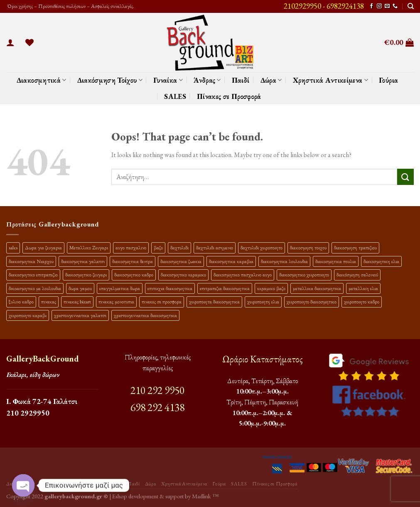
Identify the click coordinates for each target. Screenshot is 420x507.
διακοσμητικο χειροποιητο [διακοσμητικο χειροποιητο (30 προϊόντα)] (304, 274)
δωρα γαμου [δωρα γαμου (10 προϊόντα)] (80, 288)
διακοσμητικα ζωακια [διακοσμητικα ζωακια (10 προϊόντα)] (181, 261)
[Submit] (405, 177)
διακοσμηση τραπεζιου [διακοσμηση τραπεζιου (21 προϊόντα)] (355, 247)
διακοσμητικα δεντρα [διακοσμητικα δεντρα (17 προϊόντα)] (133, 261)
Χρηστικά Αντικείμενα (331, 80)
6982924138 (345, 6)
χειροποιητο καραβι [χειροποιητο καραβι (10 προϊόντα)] (28, 315)
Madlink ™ (205, 496)
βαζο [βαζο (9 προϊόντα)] (158, 247)
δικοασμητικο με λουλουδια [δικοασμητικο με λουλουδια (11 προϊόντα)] (35, 288)
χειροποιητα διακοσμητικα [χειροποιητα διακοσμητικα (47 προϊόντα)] (214, 301)
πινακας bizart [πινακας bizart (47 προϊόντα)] (77, 301)
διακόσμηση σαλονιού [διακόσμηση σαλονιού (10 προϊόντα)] (357, 274)
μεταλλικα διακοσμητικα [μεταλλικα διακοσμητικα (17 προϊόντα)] (317, 288)
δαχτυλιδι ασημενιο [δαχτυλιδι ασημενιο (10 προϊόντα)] (215, 247)
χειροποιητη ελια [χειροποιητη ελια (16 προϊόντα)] (263, 301)
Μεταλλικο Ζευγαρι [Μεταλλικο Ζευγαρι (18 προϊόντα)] (89, 247)
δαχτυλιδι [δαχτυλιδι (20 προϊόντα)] (179, 247)
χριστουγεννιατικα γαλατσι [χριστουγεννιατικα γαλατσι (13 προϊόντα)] (80, 315)
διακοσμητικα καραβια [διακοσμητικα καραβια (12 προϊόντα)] (231, 261)
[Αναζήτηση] (411, 6)
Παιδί (241, 80)
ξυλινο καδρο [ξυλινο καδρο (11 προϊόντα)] (21, 301)
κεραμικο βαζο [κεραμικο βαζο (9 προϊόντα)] (271, 288)
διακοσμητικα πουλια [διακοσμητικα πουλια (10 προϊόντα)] (336, 261)
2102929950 (302, 6)
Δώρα (271, 80)
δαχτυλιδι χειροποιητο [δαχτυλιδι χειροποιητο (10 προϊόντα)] (262, 247)
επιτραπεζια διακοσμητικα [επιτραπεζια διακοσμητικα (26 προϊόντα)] (225, 288)
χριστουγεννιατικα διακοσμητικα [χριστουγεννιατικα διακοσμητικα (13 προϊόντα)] (145, 315)
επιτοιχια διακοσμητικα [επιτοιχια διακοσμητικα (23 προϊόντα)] (170, 288)
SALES (175, 96)
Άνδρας (207, 80)
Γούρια (388, 80)
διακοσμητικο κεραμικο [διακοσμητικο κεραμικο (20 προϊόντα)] (183, 274)
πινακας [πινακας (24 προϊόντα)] (49, 301)
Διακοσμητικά (42, 80)
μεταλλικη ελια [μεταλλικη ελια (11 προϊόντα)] (363, 288)
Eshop (120, 496)
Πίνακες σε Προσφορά (229, 96)
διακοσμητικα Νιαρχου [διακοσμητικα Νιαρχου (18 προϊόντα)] (31, 261)
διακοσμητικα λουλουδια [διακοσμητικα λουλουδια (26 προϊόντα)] (284, 261)
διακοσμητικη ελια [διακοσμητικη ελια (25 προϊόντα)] (381, 261)
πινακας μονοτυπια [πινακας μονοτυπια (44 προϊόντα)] (116, 301)
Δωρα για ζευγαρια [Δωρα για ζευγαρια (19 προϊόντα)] (43, 247)
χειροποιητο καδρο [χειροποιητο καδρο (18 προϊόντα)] (362, 301)
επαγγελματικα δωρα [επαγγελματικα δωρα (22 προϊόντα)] (120, 288)
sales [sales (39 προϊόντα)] (13, 247)
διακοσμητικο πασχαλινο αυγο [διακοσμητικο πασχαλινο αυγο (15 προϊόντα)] (243, 274)
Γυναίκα (168, 80)
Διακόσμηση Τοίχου (110, 80)
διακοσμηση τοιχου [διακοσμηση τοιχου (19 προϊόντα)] (308, 247)
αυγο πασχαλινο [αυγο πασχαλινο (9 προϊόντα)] (131, 247)
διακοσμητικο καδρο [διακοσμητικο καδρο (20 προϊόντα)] (134, 274)
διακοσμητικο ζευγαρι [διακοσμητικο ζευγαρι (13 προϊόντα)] (86, 274)
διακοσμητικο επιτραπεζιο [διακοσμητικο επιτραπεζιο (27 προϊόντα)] (33, 274)
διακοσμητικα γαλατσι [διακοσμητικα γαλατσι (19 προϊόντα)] (83, 261)
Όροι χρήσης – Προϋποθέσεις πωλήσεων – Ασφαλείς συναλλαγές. (70, 6)
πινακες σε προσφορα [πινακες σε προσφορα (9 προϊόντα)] (162, 301)
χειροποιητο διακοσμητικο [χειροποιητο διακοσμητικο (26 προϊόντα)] (312, 301)
